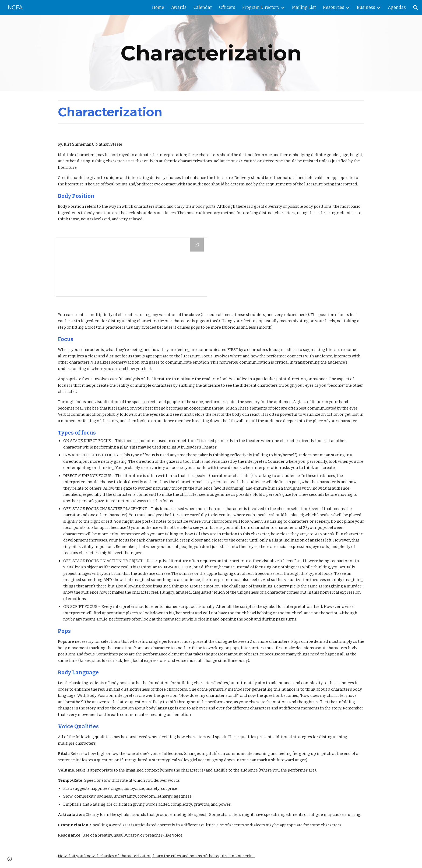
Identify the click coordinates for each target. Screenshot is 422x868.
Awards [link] (179, 7)
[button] (416, 8)
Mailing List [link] (304, 7)
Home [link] (158, 7)
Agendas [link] (397, 7)
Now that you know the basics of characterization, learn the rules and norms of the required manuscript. (156, 856)
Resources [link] (334, 7)
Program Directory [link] (261, 7)
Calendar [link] (203, 7)
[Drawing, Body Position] (131, 267)
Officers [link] (227, 7)
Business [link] (366, 7)
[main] (211, 53)
